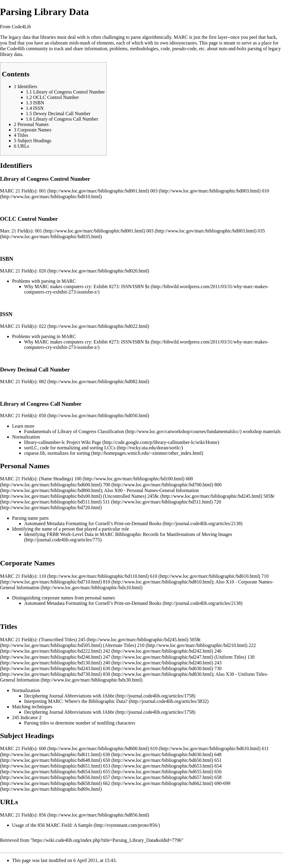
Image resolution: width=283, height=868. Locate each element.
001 (42, 191)
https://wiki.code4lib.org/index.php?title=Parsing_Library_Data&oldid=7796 (107, 840)
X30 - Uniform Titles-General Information (134, 677)
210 (141, 645)
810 (107, 582)
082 (42, 382)
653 (107, 766)
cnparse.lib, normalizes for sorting (57, 453)
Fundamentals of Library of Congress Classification (74, 431)
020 (42, 271)
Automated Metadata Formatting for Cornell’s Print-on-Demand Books (93, 523)
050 (42, 416)
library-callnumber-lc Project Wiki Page (63, 442)
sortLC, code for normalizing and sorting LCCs (70, 448)
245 (82, 640)
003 (154, 191)
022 (42, 326)
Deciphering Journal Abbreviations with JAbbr (69, 696)
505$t (195, 640)
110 (42, 576)
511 (106, 502)
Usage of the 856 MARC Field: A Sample (52, 825)
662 (107, 783)
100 (78, 479)
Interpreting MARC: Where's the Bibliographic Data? (76, 701)
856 (42, 815)
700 (107, 485)
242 (107, 651)
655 (107, 772)
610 (154, 576)
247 (107, 657)
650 (107, 760)
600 (42, 748)
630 (107, 668)
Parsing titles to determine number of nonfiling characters (80, 723)
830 (107, 674)
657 (107, 777)
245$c (153, 496)
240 (107, 663)
